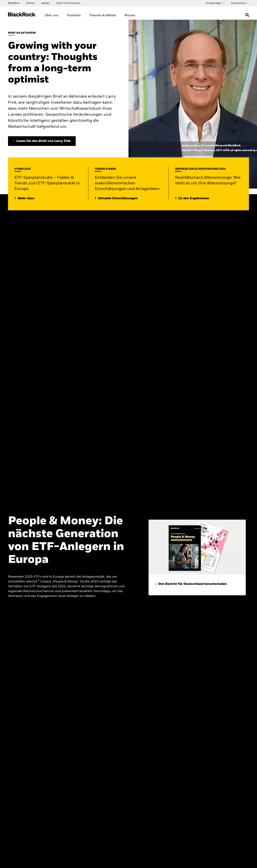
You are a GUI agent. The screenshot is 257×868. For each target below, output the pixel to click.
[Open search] (247, 15)
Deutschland (240, 3)
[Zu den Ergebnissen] (192, 198)
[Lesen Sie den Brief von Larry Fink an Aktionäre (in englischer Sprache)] (42, 141)
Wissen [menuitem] (130, 15)
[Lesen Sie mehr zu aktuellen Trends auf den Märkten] (116, 198)
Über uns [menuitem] (52, 15)
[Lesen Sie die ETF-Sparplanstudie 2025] (24, 198)
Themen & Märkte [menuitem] (103, 15)
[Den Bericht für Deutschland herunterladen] (191, 584)
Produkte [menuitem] (74, 15)
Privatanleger (215, 3)
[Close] (252, 862)
